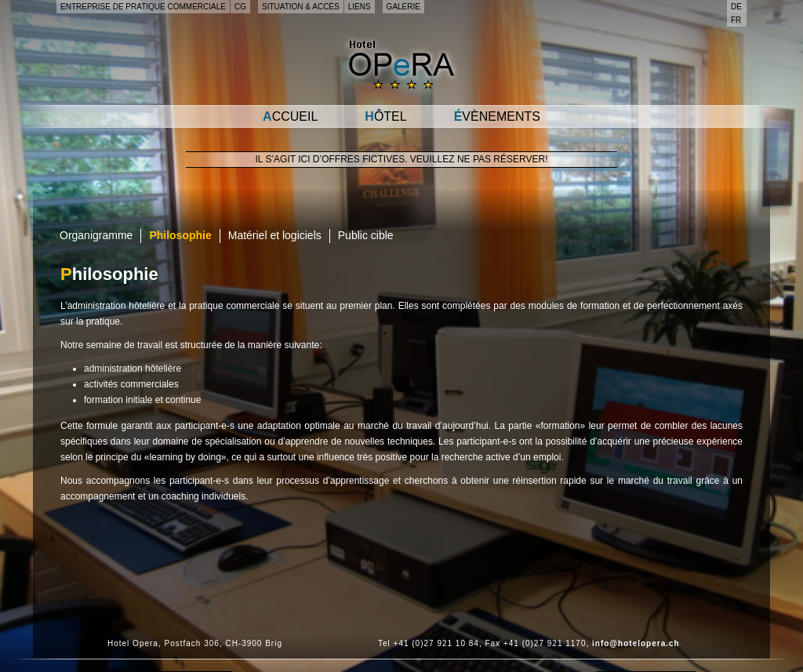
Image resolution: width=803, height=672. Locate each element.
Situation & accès (301, 7)
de (736, 7)
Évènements (497, 116)
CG (240, 7)
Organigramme (96, 235)
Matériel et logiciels (275, 235)
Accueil (290, 116)
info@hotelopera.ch (636, 643)
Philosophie (180, 235)
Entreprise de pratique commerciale (143, 7)
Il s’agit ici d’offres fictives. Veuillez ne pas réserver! (402, 159)
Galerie (403, 7)
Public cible (366, 235)
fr (736, 20)
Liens (360, 7)
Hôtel (385, 116)
